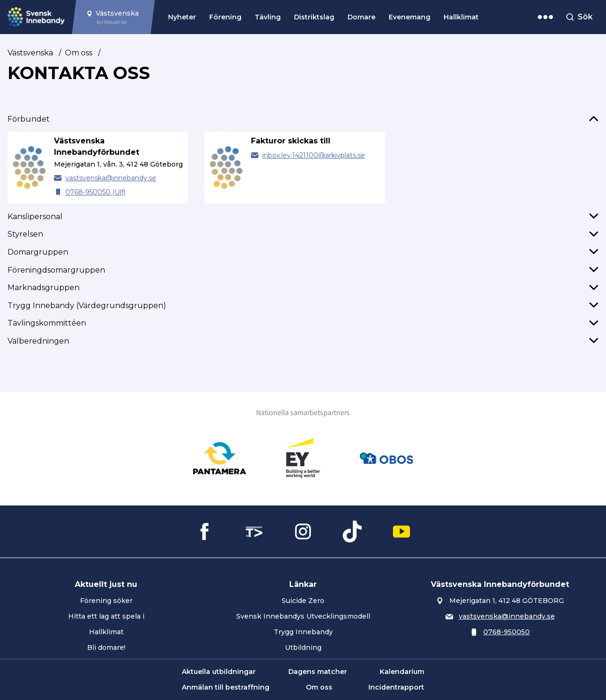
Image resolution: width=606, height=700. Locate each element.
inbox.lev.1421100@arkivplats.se (314, 155)
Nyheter (182, 17)
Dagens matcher (318, 672)
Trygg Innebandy (303, 632)
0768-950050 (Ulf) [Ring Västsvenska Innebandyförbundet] (95, 192)
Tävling (268, 17)
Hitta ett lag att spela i (106, 616)
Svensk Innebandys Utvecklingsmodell (303, 616)
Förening (225, 17)
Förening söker (106, 601)
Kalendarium (402, 672)
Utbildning (303, 647)
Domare (361, 17)
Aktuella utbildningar (219, 672)
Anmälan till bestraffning (226, 687)
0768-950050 (507, 632)
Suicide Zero (303, 601)
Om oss (79, 53)
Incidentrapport (396, 687)
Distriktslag (314, 17)
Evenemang (410, 17)
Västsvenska (30, 53)
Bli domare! (106, 647)
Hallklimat (461, 17)
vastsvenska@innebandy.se (111, 178)
